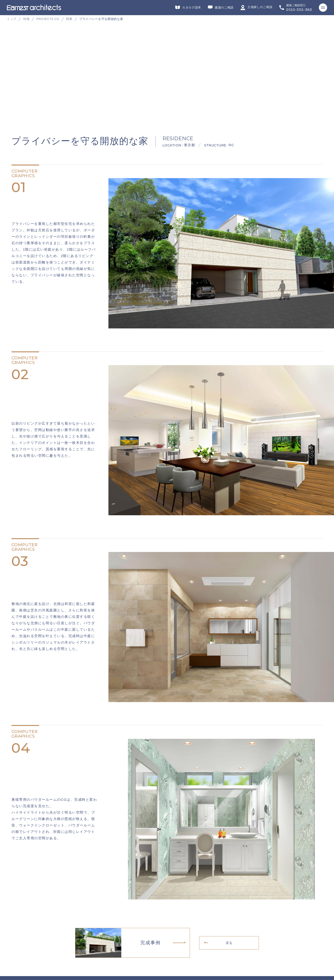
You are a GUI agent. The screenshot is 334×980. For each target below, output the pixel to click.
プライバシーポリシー (24, 948)
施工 (131, 900)
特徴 (26, 19)
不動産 (204, 900)
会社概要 (15, 934)
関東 (69, 19)
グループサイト (20, 900)
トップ (12, 19)
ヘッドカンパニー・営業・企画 (248, 900)
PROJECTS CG (48, 19)
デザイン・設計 (58, 900)
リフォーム (97, 900)
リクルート (17, 941)
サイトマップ (18, 955)
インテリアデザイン (168, 900)
